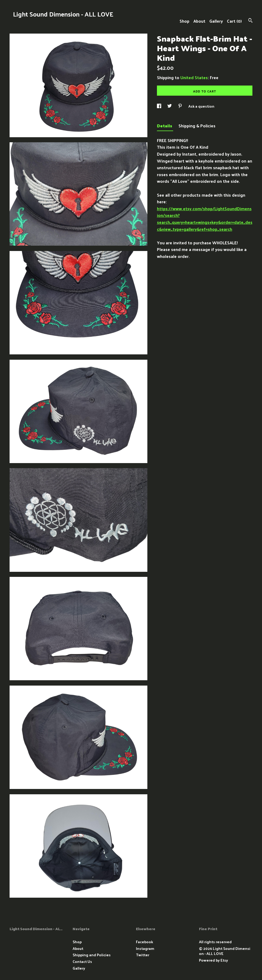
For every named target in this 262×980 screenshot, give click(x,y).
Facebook (144, 942)
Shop (184, 21)
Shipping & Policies (197, 126)
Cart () (234, 21)
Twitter (143, 955)
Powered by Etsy (213, 960)
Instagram (145, 948)
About (199, 21)
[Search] (250, 21)
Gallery (216, 21)
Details (165, 126)
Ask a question (201, 106)
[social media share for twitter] (170, 106)
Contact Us (82, 961)
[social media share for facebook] (159, 106)
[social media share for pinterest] (180, 106)
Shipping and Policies (92, 955)
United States (194, 77)
